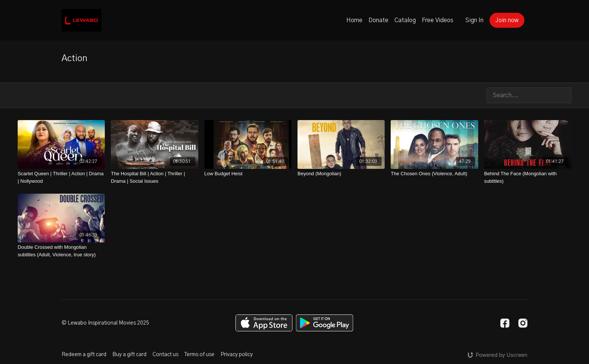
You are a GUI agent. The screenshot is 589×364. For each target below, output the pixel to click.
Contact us (165, 355)
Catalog (405, 20)
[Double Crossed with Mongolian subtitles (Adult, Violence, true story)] (61, 251)
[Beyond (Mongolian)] (341, 174)
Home (354, 20)
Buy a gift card (129, 355)
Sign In (474, 20)
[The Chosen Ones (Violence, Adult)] (434, 174)
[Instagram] (523, 323)
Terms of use (199, 355)
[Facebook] (505, 323)
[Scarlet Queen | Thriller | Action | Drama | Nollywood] (61, 177)
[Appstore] (264, 323)
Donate (378, 20)
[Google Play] (325, 323)
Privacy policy (237, 355)
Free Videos (438, 20)
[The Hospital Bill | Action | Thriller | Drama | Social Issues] (154, 177)
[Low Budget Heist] (248, 174)
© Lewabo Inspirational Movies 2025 (105, 323)
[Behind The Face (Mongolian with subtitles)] (528, 177)
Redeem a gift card (84, 355)
